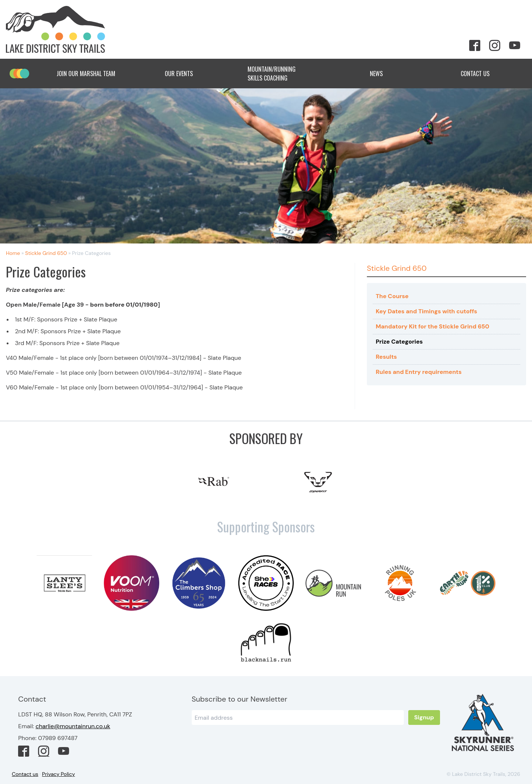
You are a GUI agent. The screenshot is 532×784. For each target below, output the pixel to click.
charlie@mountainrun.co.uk (73, 726)
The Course (392, 296)
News (382, 74)
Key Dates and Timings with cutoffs (426, 311)
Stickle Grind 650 (46, 253)
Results (386, 357)
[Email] (298, 717)
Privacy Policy (59, 774)
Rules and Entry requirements (419, 372)
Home (13, 253)
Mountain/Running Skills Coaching (283, 74)
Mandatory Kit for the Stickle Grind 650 (432, 326)
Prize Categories (399, 342)
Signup (424, 717)
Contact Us (481, 74)
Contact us (25, 774)
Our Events (185, 74)
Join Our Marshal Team (86, 74)
